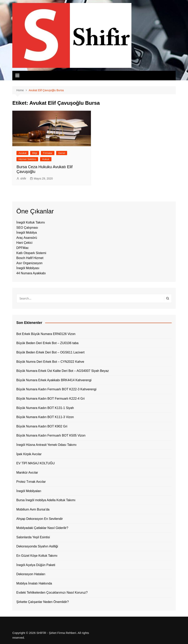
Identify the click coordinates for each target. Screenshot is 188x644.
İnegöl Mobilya (27, 233)
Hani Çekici (24, 243)
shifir (23, 179)
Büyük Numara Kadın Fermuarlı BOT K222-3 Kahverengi (56, 389)
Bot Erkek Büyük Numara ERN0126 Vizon (46, 334)
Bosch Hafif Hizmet (30, 258)
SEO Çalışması (27, 228)
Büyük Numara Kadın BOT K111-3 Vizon (45, 417)
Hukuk (46, 159)
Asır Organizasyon (29, 263)
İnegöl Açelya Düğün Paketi (36, 565)
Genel (62, 153)
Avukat (22, 153)
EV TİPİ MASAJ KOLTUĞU (35, 463)
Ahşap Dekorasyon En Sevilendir (40, 519)
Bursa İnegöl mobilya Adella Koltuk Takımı (46, 500)
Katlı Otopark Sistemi (31, 253)
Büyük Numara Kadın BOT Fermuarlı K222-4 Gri (50, 399)
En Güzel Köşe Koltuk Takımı (37, 556)
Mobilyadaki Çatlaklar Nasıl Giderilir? (42, 528)
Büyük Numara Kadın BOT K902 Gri (42, 426)
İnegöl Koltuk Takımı (31, 222)
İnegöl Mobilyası (28, 268)
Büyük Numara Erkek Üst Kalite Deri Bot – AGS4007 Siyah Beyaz (63, 371)
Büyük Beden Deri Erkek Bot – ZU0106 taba (47, 343)
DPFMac (22, 248)
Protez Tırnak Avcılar (31, 482)
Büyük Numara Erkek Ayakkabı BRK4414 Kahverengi (54, 380)
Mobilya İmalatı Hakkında (34, 583)
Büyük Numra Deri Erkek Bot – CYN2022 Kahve (50, 362)
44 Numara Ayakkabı (31, 273)
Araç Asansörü (27, 238)
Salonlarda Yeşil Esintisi (33, 537)
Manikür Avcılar (27, 473)
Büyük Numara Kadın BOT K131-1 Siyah (45, 408)
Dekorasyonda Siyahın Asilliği (37, 546)
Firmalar (48, 153)
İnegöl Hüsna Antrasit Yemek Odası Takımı (46, 445)
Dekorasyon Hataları (31, 574)
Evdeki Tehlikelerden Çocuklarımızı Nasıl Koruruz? (52, 593)
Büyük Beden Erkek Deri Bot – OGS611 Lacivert (50, 352)
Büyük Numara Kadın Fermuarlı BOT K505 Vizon (51, 435)
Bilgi (35, 153)
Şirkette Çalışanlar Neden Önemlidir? (42, 602)
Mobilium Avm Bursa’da (33, 509)
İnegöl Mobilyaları (29, 491)
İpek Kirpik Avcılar (29, 454)
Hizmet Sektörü (27, 159)
